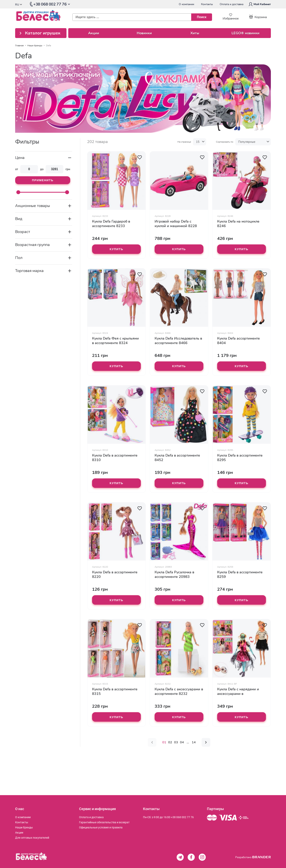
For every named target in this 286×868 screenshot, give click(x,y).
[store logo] (41, 17)
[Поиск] (202, 17)
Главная (19, 45)
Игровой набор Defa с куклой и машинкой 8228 (176, 224)
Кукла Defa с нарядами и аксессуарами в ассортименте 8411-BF (238, 692)
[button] (140, 157)
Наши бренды (35, 45)
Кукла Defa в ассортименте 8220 (115, 575)
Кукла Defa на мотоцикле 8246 (238, 224)
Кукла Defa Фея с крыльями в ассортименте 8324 (115, 341)
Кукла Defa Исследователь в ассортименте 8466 (178, 341)
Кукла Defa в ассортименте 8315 (115, 692)
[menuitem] (23, 817)
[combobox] (141, 17)
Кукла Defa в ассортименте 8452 (177, 458)
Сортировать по (225, 142)
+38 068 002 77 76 (182, 817)
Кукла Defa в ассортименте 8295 (240, 458)
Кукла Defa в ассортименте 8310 (115, 458)
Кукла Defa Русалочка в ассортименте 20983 (174, 575)
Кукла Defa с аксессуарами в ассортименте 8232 (179, 692)
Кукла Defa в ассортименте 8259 (240, 575)
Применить (43, 180)
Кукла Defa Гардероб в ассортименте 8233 (111, 224)
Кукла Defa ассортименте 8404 (238, 341)
